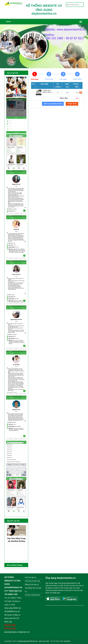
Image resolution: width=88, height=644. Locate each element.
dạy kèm (67, 641)
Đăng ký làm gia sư (32, 584)
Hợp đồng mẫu (30, 588)
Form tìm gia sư (30, 577)
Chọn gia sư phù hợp (32, 581)
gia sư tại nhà (44, 641)
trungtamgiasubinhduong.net (27, 641)
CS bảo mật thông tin (32, 595)
